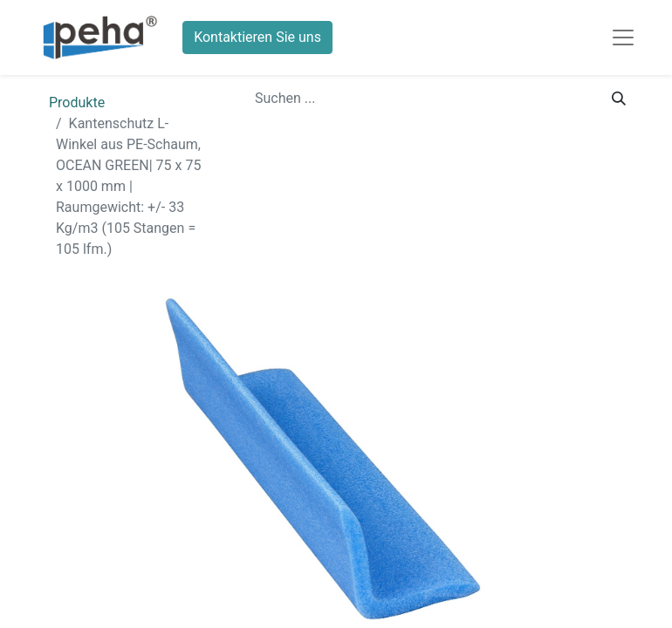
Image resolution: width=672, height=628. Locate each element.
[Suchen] (619, 99)
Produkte (77, 102)
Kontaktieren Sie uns (257, 37)
